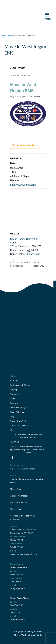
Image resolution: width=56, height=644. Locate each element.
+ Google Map (33, 254)
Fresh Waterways (18, 408)
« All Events (18, 68)
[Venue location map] (28, 210)
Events (10, 36)
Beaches (14, 403)
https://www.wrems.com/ (23, 185)
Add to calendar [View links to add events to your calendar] (26, 145)
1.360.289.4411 (17, 581)
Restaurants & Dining (20, 385)
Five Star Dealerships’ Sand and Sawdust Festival (28, 436)
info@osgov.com (18, 589)
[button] (2, 14)
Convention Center (19, 421)
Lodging (14, 390)
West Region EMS (38, 264)
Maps (13, 430)
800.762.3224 (16, 540)
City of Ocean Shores (20, 426)
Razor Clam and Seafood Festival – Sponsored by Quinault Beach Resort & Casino (28, 450)
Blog (12, 417)
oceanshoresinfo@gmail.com (23, 554)
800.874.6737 (16, 574)
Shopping (14, 394)
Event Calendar (17, 412)
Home (4, 36)
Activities (14, 380)
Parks (13, 399)
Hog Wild (14, 442)
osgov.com (15, 612)
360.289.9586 (16, 547)
